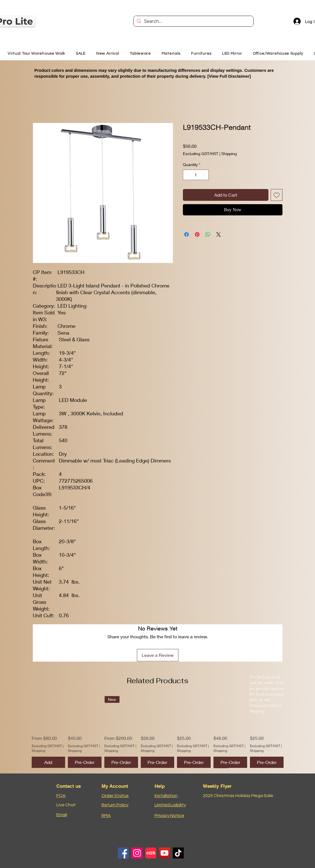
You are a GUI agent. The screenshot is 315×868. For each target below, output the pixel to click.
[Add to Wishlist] (277, 195)
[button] (201, 53)
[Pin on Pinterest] (197, 234)
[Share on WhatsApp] (208, 234)
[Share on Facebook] (187, 234)
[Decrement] (187, 175)
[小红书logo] (151, 853)
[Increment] (204, 175)
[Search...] (193, 21)
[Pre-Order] (85, 762)
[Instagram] (137, 853)
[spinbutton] (196, 175)
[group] (158, 732)
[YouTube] (165, 853)
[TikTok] (178, 853)
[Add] (49, 762)
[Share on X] (219, 234)
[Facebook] (123, 853)
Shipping (229, 154)
